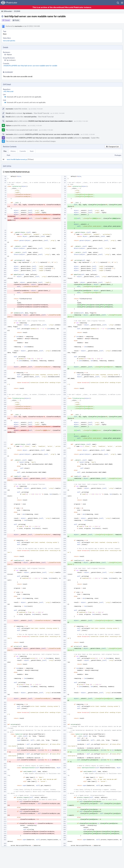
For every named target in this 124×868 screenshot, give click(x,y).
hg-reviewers (11, 60)
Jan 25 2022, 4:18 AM (88, 134)
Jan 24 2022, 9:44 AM (35, 109)
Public (17, 20)
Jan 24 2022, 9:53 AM (35, 125)
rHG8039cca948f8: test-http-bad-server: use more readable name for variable (30, 66)
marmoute (18, 26)
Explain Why (95, 138)
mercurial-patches (9, 41)
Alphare (9, 54)
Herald (8, 113)
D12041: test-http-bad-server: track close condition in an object (50, 121)
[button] (122, 3)
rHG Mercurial (8, 91)
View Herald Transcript (41, 113)
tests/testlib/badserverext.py (17, 159)
